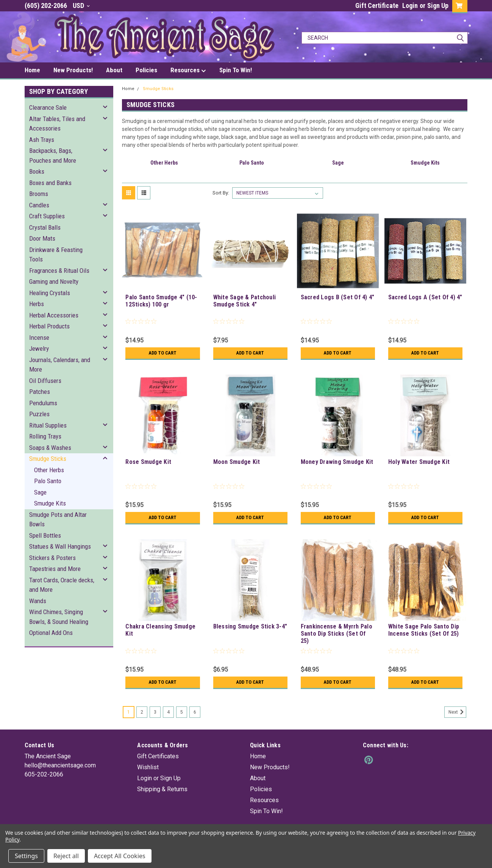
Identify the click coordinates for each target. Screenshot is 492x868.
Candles (39, 205)
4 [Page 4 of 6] (168, 712)
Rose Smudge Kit (148, 462)
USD (81, 5)
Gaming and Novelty (54, 282)
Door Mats (42, 238)
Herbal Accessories (54, 315)
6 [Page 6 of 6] (195, 712)
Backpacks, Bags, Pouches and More (53, 156)
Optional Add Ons (51, 633)
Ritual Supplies (48, 425)
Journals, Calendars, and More (60, 365)
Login (410, 5)
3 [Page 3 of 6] (155, 712)
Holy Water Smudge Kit (419, 462)
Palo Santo (48, 481)
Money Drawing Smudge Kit (337, 462)
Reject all (66, 856)
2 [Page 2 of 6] (142, 712)
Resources (188, 70)
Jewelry (39, 348)
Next (457, 712)
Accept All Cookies (120, 856)
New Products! (73, 70)
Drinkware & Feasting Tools (56, 255)
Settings (26, 856)
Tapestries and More (55, 569)
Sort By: (221, 193)
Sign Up (438, 5)
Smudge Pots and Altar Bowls (58, 520)
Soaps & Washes (50, 448)
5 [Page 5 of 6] (182, 712)
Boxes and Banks (50, 183)
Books (37, 171)
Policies (146, 70)
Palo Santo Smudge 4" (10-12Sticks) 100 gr (161, 301)
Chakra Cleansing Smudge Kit (160, 630)
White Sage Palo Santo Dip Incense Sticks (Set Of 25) (424, 630)
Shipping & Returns (162, 789)
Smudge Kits (50, 503)
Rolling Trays (45, 436)
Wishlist (148, 767)
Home (32, 70)
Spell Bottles (45, 535)
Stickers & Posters (52, 558)
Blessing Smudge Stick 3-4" (250, 626)
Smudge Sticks (48, 459)
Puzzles (39, 414)
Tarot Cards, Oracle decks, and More (62, 585)
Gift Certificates (158, 756)
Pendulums (43, 403)
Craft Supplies (47, 216)
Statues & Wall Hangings (60, 546)
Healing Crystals (50, 293)
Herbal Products (49, 326)
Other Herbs (49, 470)
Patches (40, 392)
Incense (39, 338)
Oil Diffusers (45, 381)
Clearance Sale (48, 107)
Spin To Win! (236, 70)
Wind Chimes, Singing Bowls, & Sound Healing (59, 617)
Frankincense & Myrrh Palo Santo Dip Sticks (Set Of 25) (337, 634)
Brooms (39, 194)
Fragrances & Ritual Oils (59, 271)
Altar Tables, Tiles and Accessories (57, 124)
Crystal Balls (45, 227)
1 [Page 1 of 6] (129, 712)
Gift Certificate (377, 5)
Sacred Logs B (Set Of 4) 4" (338, 297)
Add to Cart (163, 353)
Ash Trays (42, 140)
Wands (38, 601)
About (114, 70)
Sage (40, 492)
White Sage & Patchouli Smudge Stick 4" (245, 301)
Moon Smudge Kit (237, 462)
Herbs (37, 304)
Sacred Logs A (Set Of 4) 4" (425, 297)
